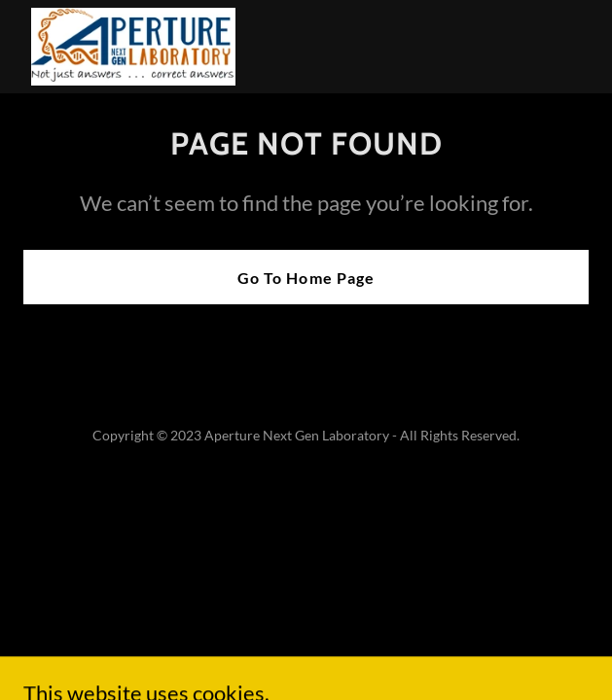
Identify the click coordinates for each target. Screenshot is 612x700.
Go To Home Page (306, 278)
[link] (133, 47)
